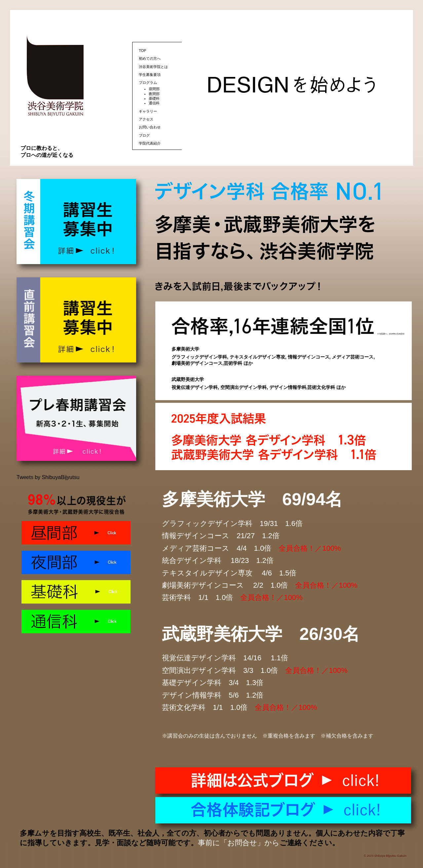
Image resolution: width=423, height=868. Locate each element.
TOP (142, 51)
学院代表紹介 (150, 143)
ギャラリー (148, 111)
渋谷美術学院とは (153, 67)
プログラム (148, 83)
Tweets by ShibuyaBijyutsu (48, 477)
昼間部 (154, 89)
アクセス (146, 119)
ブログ (144, 135)
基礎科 (154, 98)
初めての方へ (150, 58)
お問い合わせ (150, 127)
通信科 (154, 103)
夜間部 (154, 94)
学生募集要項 (150, 75)
